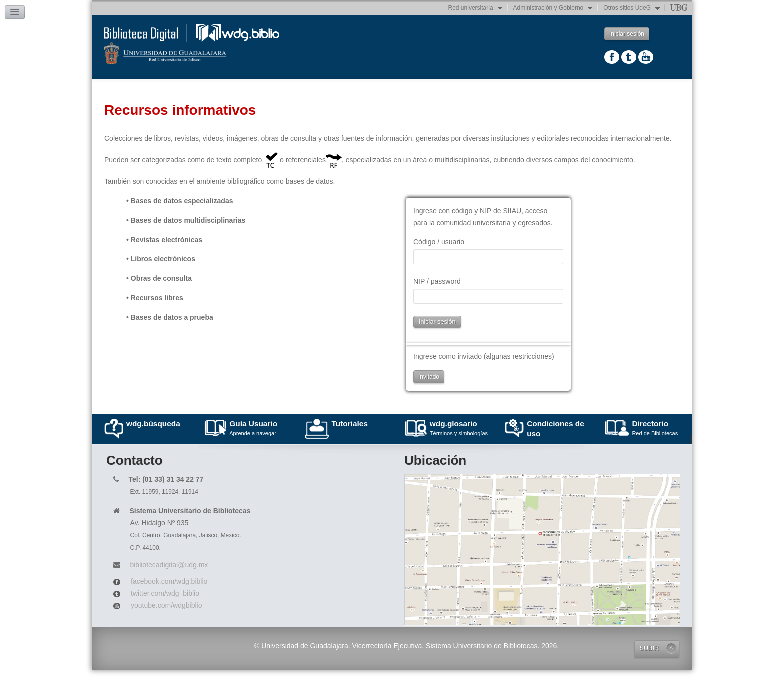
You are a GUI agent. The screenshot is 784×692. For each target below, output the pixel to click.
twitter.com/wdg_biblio (165, 615)
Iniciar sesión (627, 34)
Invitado (429, 399)
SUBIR (650, 670)
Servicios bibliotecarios (638, 91)
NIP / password (437, 303)
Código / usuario (439, 264)
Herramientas (536, 91)
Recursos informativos (230, 86)
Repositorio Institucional (338, 91)
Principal (134, 91)
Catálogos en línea (440, 91)
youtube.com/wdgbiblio (166, 627)
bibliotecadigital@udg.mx (169, 587)
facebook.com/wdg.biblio (169, 603)
